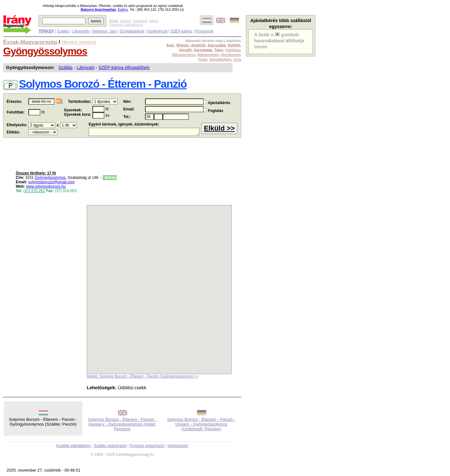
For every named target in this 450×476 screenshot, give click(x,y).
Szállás (63, 31)
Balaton (126, 21)
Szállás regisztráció (110, 446)
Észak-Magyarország (30, 42)
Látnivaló (85, 68)
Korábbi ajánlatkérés (73, 446)
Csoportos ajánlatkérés (126, 25)
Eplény (123, 9)
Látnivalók (81, 31)
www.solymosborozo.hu (46, 186)
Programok (205, 31)
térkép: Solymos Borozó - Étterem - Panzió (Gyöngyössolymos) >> (143, 376)
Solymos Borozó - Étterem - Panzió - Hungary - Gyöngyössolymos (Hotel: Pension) (122, 424)
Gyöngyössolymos (45, 51)
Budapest (140, 21)
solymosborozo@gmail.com (51, 182)
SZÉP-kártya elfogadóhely (124, 68)
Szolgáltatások (132, 31)
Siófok (154, 21)
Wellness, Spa (104, 31)
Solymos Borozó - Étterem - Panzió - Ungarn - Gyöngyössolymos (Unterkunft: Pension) (201, 424)
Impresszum (178, 446)
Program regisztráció (147, 446)
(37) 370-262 (34, 191)
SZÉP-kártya (181, 31)
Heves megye (79, 42)
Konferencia (157, 31)
